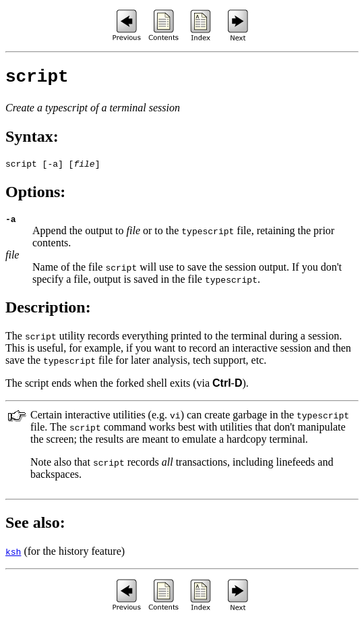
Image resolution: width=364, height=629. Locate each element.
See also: (35, 530)
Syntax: (32, 140)
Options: (35, 198)
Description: (48, 315)
